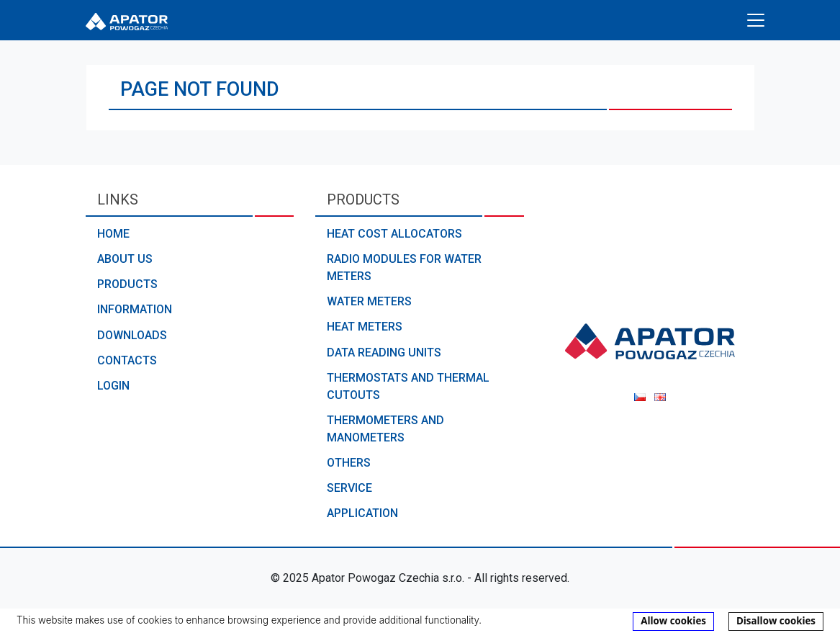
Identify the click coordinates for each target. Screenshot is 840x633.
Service (349, 488)
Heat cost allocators (394, 234)
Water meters (369, 301)
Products (127, 284)
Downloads (132, 335)
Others (349, 463)
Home (113, 234)
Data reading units (384, 353)
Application (362, 513)
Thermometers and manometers (385, 429)
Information (135, 309)
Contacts (127, 360)
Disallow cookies (776, 621)
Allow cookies (673, 621)
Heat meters (365, 327)
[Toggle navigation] (756, 20)
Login (113, 386)
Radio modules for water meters (404, 268)
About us (125, 259)
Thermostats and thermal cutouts (408, 386)
